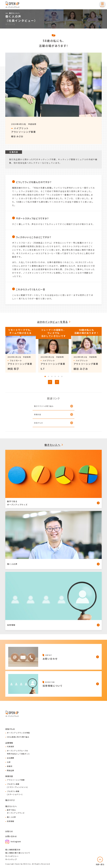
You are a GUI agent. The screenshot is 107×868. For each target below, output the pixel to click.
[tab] (45, 376)
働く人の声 (11, 817)
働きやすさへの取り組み (44, 408)
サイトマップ (11, 859)
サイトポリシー (12, 856)
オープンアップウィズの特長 (18, 733)
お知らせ (9, 831)
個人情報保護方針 (13, 850)
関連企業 (11, 770)
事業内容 (38, 416)
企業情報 (9, 743)
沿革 (9, 762)
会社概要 (11, 758)
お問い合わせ (11, 836)
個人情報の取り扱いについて (18, 853)
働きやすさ (10, 800)
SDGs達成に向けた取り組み (18, 737)
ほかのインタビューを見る (52, 322)
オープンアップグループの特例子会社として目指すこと (18, 752)
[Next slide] (57, 382)
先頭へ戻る (100, 864)
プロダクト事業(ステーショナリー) (15, 793)
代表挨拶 (11, 746)
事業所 (10, 766)
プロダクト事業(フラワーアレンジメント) (17, 786)
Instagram (13, 841)
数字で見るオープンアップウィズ (16, 811)
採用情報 (11, 821)
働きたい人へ (52, 445)
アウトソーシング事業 (16, 780)
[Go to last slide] (50, 382)
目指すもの (38, 425)
